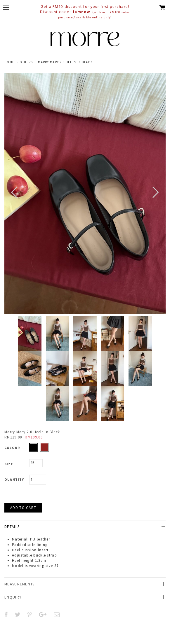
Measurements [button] (20, 584)
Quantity (14, 479)
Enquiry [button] (13, 597)
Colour (12, 448)
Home (9, 62)
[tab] (85, 527)
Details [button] (12, 527)
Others (26, 62)
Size (9, 464)
